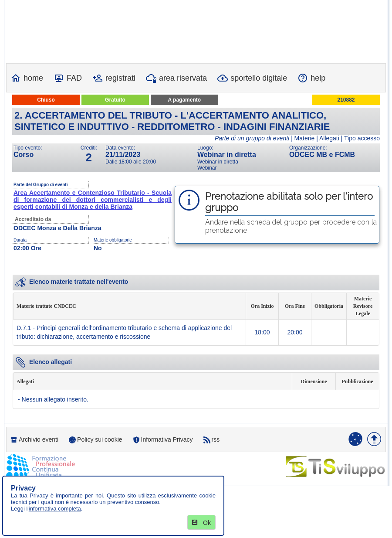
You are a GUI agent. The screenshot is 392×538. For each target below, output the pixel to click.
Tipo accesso (362, 138)
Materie (305, 138)
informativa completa (55, 509)
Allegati (329, 138)
